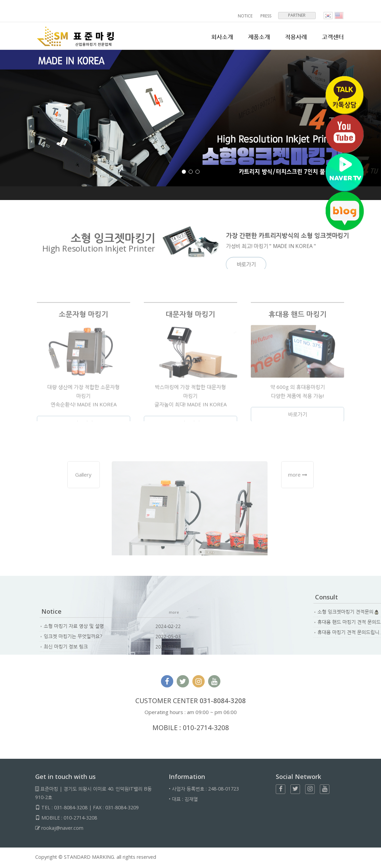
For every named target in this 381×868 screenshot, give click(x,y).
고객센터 (333, 37)
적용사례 (296, 37)
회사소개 (222, 37)
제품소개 (259, 37)
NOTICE (245, 16)
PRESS (266, 16)
